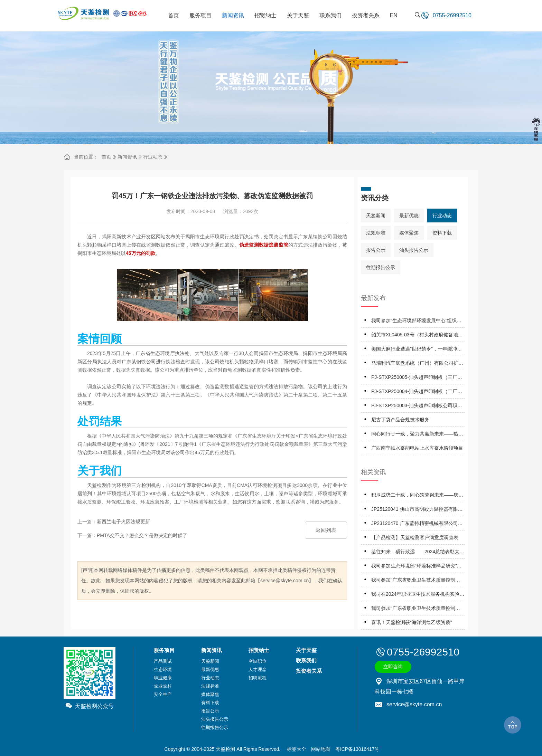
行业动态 (153, 157)
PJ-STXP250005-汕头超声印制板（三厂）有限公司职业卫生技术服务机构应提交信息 (417, 378)
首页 (106, 157)
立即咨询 (393, 667)
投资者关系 (309, 671)
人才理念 (258, 669)
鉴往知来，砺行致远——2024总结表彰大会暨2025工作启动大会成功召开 (418, 553)
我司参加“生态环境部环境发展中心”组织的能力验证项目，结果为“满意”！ (416, 322)
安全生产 (163, 694)
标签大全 (297, 749)
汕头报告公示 (414, 250)
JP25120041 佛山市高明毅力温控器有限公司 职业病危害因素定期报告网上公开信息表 (418, 510)
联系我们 (306, 661)
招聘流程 (258, 678)
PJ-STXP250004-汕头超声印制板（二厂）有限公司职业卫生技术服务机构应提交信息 (417, 393)
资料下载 (442, 233)
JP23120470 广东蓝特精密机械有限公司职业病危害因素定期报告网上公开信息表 (417, 524)
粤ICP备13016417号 (357, 749)
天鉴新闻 (376, 216)
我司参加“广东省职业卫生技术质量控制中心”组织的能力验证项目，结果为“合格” (416, 581)
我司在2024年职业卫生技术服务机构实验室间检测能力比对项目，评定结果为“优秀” (418, 595)
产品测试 (163, 661)
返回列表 (326, 530)
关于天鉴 (306, 650)
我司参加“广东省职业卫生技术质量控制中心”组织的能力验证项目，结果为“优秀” (416, 609)
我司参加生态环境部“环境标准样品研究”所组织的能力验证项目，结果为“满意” (416, 567)
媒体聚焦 (409, 233)
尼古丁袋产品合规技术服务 (400, 420)
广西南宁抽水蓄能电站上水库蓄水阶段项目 (417, 448)
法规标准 (376, 233)
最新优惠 (409, 216)
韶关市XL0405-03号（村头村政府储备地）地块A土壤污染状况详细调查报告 (417, 336)
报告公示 (376, 250)
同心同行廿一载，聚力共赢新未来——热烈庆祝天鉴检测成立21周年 (417, 435)
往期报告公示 (381, 267)
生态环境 (163, 669)
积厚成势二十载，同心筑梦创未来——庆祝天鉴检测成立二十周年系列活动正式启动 (417, 496)
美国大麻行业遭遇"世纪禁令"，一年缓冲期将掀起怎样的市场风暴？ (417, 350)
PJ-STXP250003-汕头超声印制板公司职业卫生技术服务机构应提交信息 (417, 407)
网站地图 (321, 749)
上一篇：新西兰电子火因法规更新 (114, 521)
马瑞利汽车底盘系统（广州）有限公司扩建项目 (417, 364)
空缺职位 (258, 661)
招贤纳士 (259, 650)
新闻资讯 (127, 157)
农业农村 (163, 686)
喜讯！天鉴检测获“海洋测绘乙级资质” (412, 622)
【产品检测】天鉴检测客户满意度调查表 (415, 537)
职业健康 (163, 678)
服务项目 (164, 650)
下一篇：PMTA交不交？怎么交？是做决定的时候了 (132, 535)
